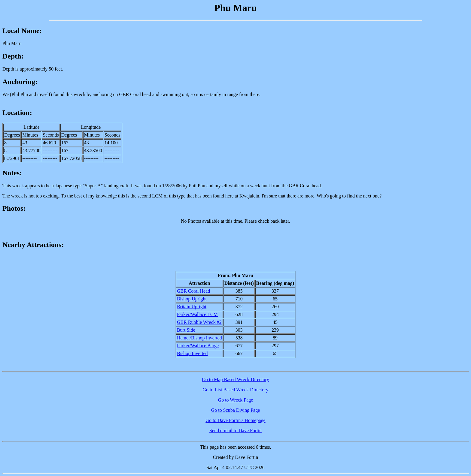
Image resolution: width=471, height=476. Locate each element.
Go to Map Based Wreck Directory (235, 380)
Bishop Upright (192, 299)
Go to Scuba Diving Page (236, 410)
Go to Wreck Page (236, 400)
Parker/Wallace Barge (198, 346)
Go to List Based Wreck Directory (236, 390)
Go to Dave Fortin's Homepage (235, 420)
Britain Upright (192, 307)
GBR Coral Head (193, 291)
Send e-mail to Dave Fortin (235, 431)
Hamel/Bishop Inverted (199, 338)
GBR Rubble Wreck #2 (199, 322)
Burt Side (186, 330)
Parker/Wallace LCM (197, 314)
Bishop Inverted (192, 353)
